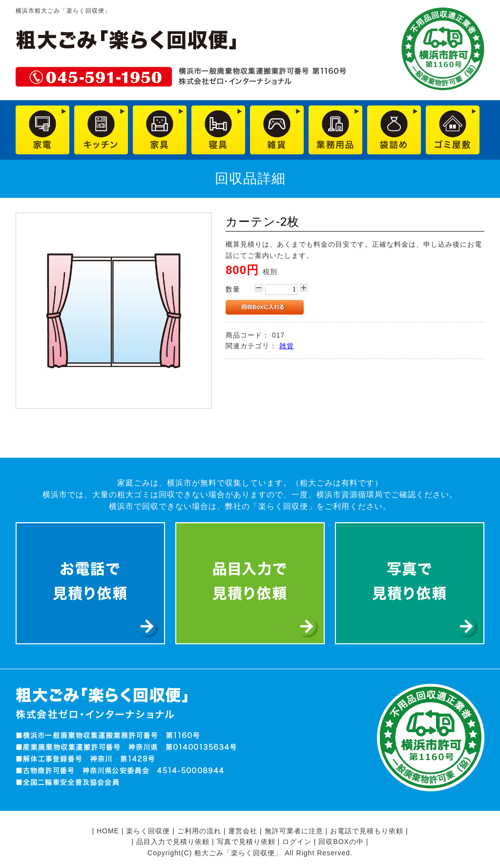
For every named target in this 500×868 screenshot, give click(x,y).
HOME (108, 831)
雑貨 (287, 346)
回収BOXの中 (341, 842)
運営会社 (243, 831)
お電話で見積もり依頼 (367, 831)
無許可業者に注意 (294, 831)
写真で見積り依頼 (246, 842)
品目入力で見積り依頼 (173, 842)
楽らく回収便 (148, 831)
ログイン (297, 842)
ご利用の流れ (199, 831)
